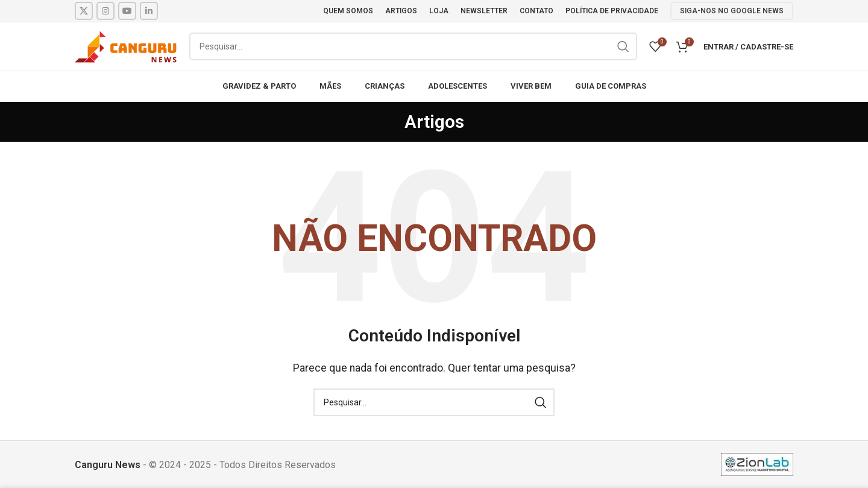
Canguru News (108, 465)
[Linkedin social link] (149, 11)
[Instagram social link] (105, 11)
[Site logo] (126, 46)
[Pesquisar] (413, 46)
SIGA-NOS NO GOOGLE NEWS (732, 11)
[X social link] (84, 11)
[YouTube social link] (127, 11)
